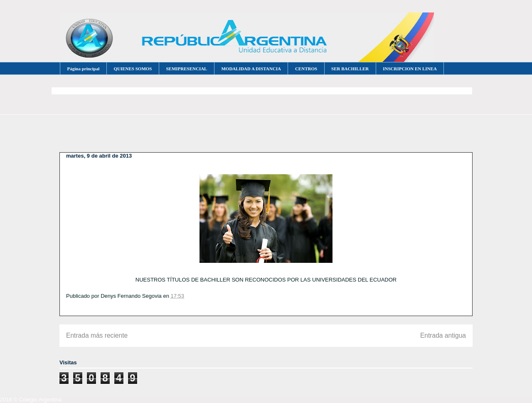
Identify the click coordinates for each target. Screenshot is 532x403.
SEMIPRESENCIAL (186, 69)
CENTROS (306, 69)
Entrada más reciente (97, 335)
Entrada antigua (443, 335)
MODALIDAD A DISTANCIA (251, 69)
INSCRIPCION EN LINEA (410, 69)
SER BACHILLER (350, 69)
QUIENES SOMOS (133, 69)
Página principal (84, 69)
